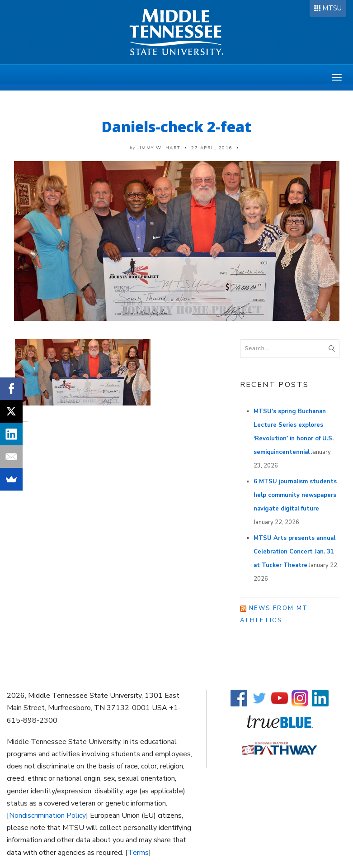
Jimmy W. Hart (159, 148)
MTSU (332, 8)
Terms (138, 853)
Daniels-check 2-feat (176, 126)
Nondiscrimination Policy (47, 816)
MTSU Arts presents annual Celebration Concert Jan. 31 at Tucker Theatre (294, 552)
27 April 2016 (212, 148)
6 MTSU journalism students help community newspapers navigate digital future (295, 495)
